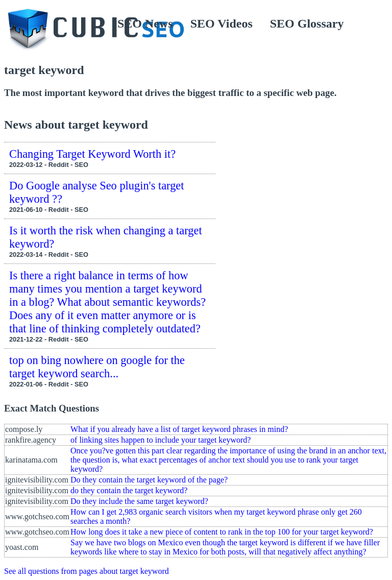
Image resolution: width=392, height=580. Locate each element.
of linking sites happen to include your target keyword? (161, 440)
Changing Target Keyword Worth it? (92, 154)
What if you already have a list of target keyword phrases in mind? (179, 429)
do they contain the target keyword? (129, 490)
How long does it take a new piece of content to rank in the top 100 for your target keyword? (222, 532)
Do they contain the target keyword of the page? (149, 480)
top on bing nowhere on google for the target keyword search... (97, 367)
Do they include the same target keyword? (139, 501)
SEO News (145, 23)
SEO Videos (222, 23)
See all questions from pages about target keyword (87, 571)
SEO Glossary (307, 23)
